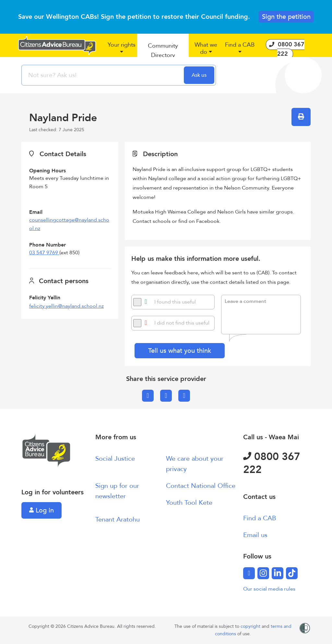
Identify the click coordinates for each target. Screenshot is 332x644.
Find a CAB (260, 518)
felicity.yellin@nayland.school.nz (66, 306)
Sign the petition (286, 17)
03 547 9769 (44, 253)
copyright (251, 626)
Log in (41, 510)
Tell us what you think (180, 351)
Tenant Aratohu (118, 519)
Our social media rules (269, 589)
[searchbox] (103, 75)
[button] (121, 51)
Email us (255, 535)
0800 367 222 (272, 463)
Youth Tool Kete (189, 503)
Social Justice (115, 459)
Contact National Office (201, 486)
